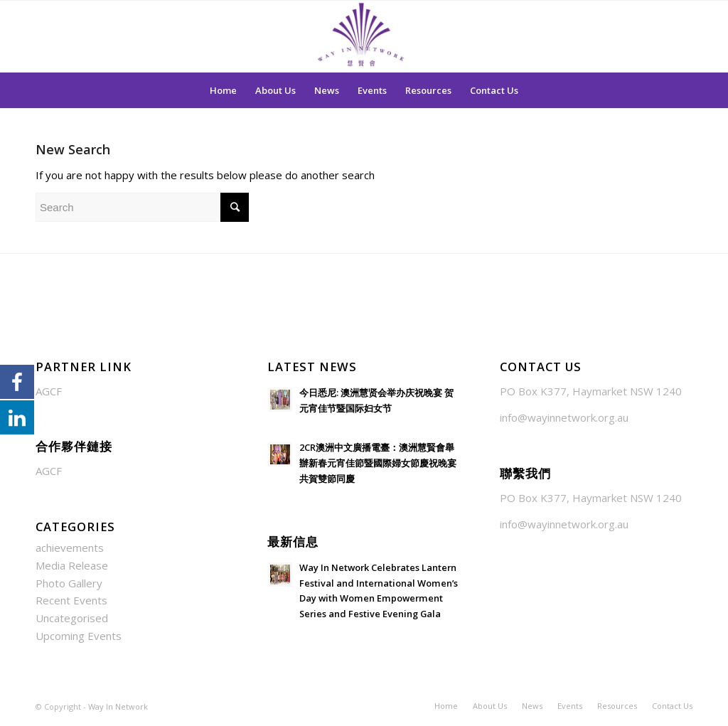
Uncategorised (72, 618)
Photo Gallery (69, 583)
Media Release (72, 565)
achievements (70, 548)
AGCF (49, 391)
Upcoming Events (79, 636)
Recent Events (71, 600)
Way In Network (118, 706)
